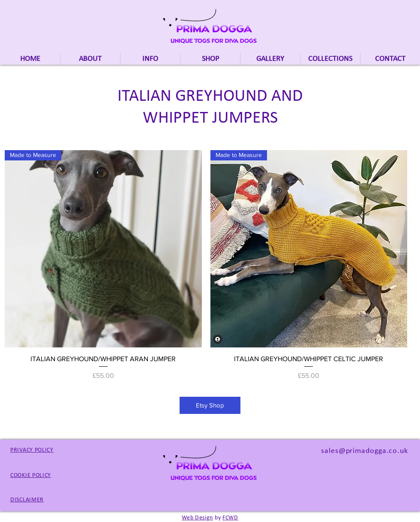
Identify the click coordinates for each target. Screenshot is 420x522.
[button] (330, 59)
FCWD (230, 518)
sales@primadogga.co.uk (364, 451)
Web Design (197, 518)
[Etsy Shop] (210, 405)
